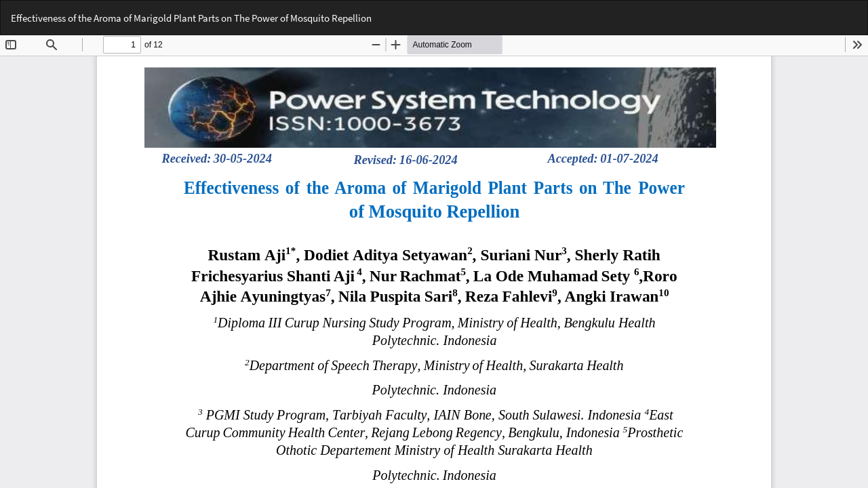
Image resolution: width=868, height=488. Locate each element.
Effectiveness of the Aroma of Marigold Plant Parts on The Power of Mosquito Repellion (191, 18)
